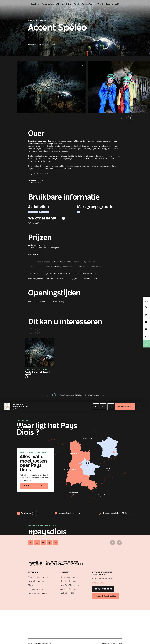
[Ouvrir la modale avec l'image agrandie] (51, 87)
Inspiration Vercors (36, 581)
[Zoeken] (146, 337)
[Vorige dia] (124, 118)
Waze (103, 583)
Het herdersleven (35, 589)
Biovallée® (32, 585)
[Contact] (146, 329)
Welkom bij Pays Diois (36, 44)
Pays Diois (35, 4)
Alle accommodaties (69, 577)
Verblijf (100, 4)
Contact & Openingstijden (106, 596)
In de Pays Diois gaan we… (71, 585)
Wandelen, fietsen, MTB (51, 4)
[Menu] (146, 344)
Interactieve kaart (65, 513)
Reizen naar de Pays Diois (113, 513)
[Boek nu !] (146, 308)
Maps (97, 583)
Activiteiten (67, 4)
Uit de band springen (69, 581)
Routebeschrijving (125, 407)
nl (145, 301)
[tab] (97, 118)
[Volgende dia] (131, 118)
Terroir (77, 4)
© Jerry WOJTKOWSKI (82, 65)
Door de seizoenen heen (38, 577)
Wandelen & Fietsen (68, 589)
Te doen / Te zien (88, 4)
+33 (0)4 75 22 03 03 (103, 589)
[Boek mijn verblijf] (146, 315)
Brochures (24, 513)
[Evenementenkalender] (146, 322)
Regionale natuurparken (38, 593)
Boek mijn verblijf (112, 4)
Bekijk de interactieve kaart (34, 486)
